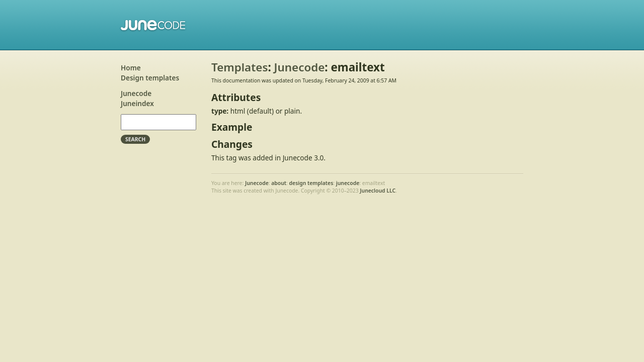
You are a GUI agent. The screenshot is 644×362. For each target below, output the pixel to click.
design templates (311, 183)
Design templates (150, 78)
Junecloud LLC (378, 191)
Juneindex (137, 103)
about (279, 183)
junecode (348, 183)
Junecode (154, 25)
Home (131, 68)
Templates (239, 67)
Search (135, 139)
